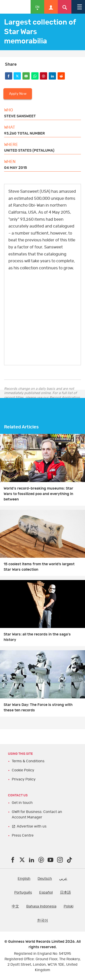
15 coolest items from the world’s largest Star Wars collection (39, 567)
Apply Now (18, 94)
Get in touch (22, 803)
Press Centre (23, 835)
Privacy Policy (24, 779)
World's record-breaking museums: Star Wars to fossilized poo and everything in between (38, 494)
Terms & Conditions (28, 761)
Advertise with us (32, 826)
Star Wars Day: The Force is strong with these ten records (38, 707)
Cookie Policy (23, 770)
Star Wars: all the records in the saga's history (37, 637)
